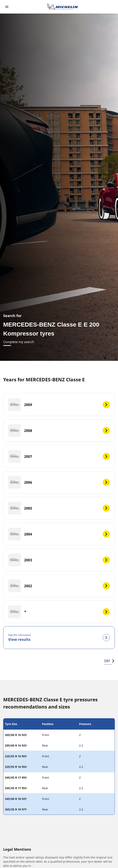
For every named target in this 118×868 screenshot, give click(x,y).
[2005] (59, 508)
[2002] (59, 586)
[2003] (59, 560)
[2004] (59, 534)
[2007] (59, 456)
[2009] (59, 405)
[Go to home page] (63, 7)
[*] (59, 612)
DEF (110, 661)
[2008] (59, 431)
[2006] (59, 482)
